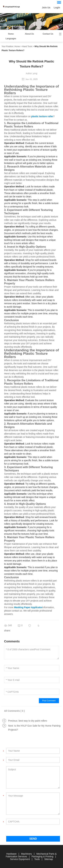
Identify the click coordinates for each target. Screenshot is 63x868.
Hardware (12, 854)
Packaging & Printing (43, 856)
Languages (11, 39)
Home (11, 34)
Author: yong (31, 73)
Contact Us (48, 34)
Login (57, 8)
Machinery (27, 854)
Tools (37, 859)
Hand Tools (27, 46)
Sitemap (49, 859)
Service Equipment (20, 859)
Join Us (46, 8)
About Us (29, 34)
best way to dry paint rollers (33, 721)
